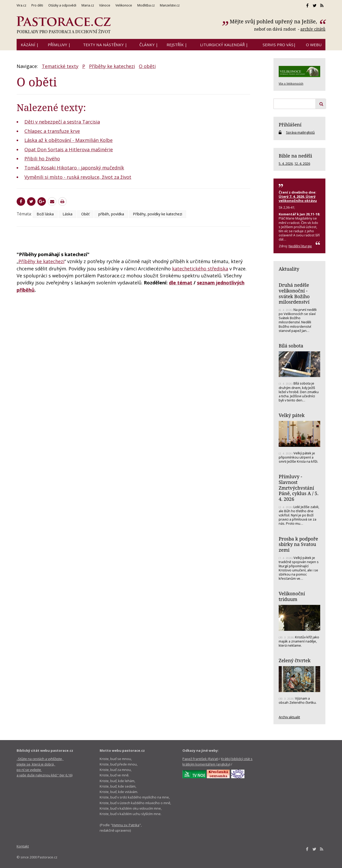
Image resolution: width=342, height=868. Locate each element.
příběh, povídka (111, 214)
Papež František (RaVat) (200, 759)
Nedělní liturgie (300, 246)
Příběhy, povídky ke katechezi (158, 214)
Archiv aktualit (289, 717)
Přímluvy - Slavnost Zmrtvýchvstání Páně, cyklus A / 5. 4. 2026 (299, 488)
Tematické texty (60, 66)
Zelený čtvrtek (295, 660)
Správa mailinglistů (300, 132)
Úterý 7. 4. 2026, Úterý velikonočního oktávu (298, 199)
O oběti (147, 66)
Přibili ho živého (42, 159)
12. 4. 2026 (302, 163)
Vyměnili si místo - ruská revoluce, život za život (78, 177)
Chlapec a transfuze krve (52, 131)
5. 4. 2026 (286, 163)
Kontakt (23, 846)
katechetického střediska (200, 269)
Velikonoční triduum (292, 596)
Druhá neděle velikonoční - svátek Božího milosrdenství (294, 293)
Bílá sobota (291, 346)
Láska (67, 214)
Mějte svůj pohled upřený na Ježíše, (274, 21)
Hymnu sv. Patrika (126, 825)
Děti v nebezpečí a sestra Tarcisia (62, 122)
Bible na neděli (295, 156)
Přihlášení (290, 125)
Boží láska (45, 214)
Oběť (85, 214)
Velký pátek (292, 415)
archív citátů (313, 29)
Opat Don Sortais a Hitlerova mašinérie (69, 149)
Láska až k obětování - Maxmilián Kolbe (69, 140)
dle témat (181, 283)
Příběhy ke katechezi (112, 66)
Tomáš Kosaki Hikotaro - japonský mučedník (74, 168)
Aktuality (289, 269)
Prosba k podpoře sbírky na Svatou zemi (298, 544)
